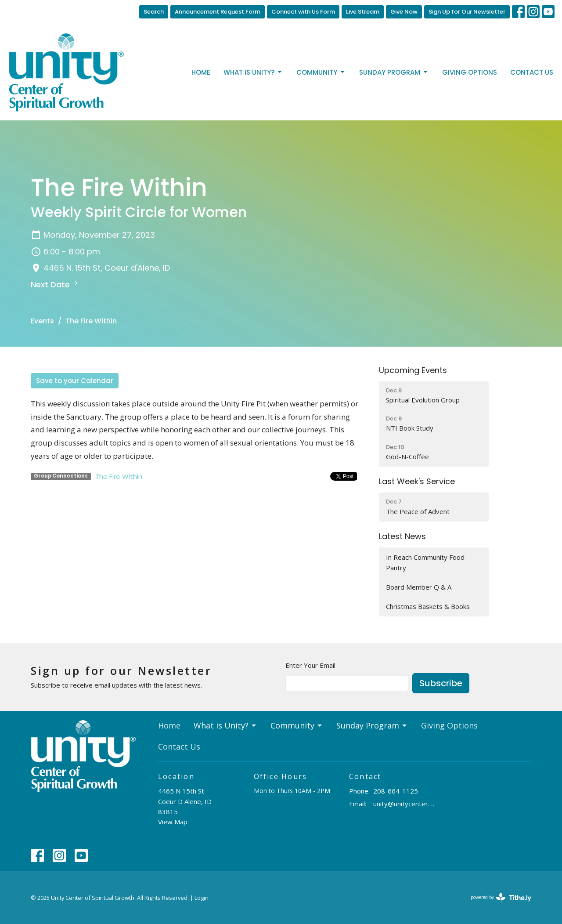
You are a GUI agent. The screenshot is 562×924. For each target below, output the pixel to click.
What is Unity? (253, 72)
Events (42, 321)
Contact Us (532, 72)
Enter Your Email (310, 665)
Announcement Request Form (218, 12)
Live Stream (363, 12)
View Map (173, 822)
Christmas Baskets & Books (428, 606)
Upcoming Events (413, 370)
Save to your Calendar (75, 381)
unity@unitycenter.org (405, 804)
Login (202, 898)
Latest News (402, 536)
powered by (501, 897)
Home (201, 72)
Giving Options (470, 72)
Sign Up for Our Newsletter (467, 12)
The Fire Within (119, 476)
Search (154, 12)
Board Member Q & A (419, 587)
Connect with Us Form (303, 12)
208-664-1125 (396, 791)
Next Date (56, 284)
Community (321, 72)
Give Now (404, 12)
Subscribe (441, 683)
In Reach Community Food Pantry (425, 562)
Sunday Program (394, 72)
